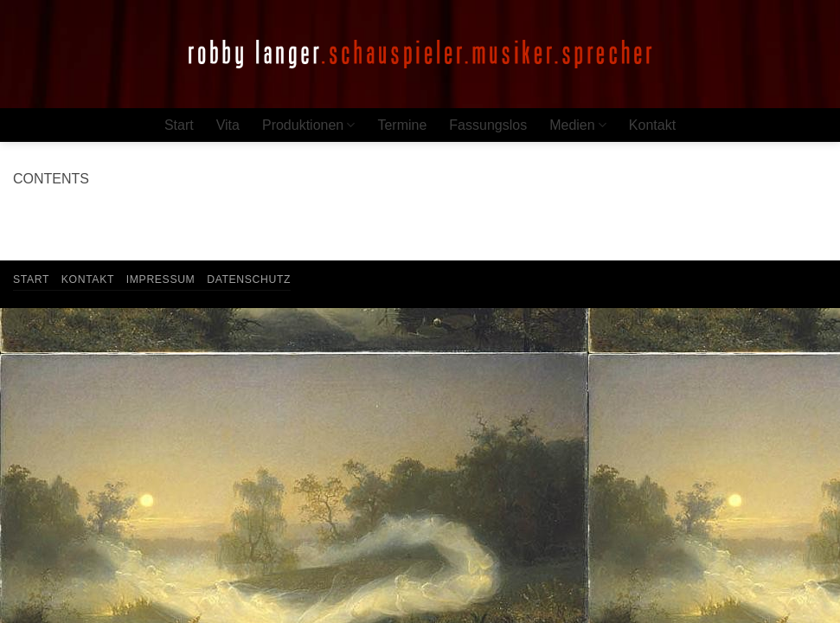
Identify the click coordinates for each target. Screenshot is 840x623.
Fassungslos (488, 125)
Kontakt (652, 125)
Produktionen (308, 125)
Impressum (161, 279)
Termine (402, 125)
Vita (228, 125)
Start (179, 125)
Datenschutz (249, 279)
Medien (578, 125)
